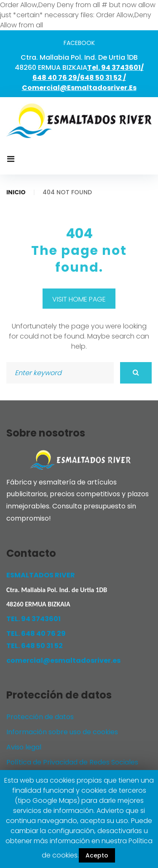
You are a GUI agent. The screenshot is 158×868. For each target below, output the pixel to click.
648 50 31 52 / (103, 78)
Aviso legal (24, 747)
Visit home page (79, 299)
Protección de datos (40, 717)
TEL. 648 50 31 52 (35, 646)
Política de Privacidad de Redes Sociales (72, 762)
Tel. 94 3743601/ (115, 67)
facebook (79, 43)
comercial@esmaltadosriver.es (79, 88)
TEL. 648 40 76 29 (36, 634)
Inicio (16, 192)
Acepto (97, 855)
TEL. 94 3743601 (33, 619)
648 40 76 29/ (56, 78)
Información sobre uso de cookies (62, 732)
